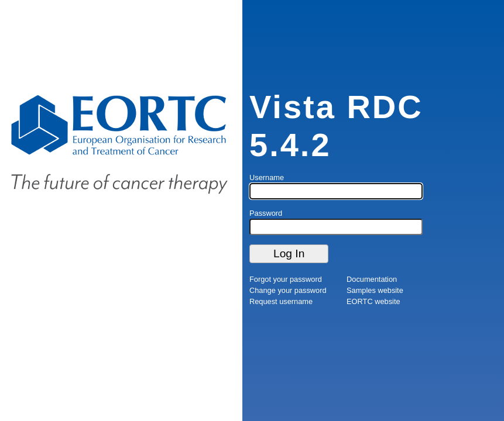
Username (267, 177)
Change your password (288, 290)
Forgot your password (286, 279)
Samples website (375, 290)
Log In (289, 253)
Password (266, 213)
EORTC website (373, 301)
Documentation (372, 279)
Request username (281, 301)
